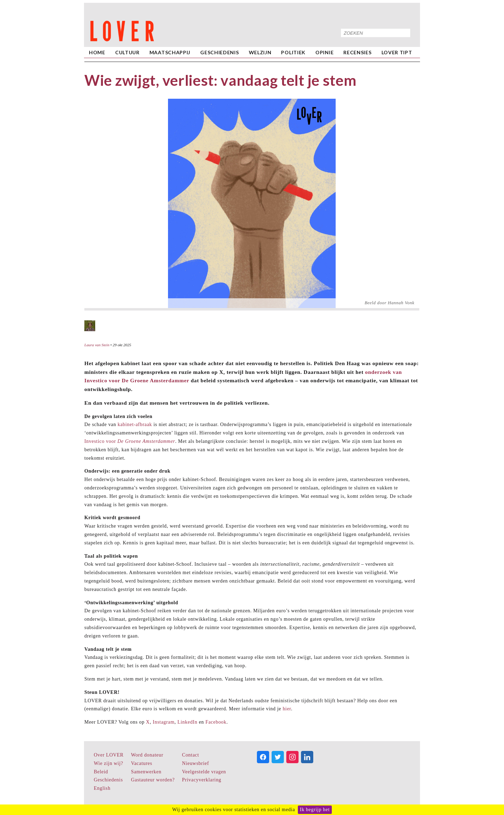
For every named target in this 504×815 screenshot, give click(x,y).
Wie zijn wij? (108, 763)
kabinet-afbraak (135, 424)
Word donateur (147, 755)
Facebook (216, 722)
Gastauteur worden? (153, 780)
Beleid (101, 772)
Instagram (163, 722)
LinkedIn (187, 722)
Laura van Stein (97, 345)
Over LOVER (109, 755)
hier (287, 709)
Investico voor (130, 441)
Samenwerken (146, 772)
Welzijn (260, 52)
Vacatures (142, 763)
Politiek (293, 52)
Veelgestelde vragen (204, 772)
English (102, 788)
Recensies (357, 52)
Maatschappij (170, 52)
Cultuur (127, 52)
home (97, 52)
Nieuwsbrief (195, 763)
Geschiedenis (219, 52)
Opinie (324, 52)
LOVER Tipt (397, 52)
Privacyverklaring (202, 780)
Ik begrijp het (315, 810)
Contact (190, 755)
